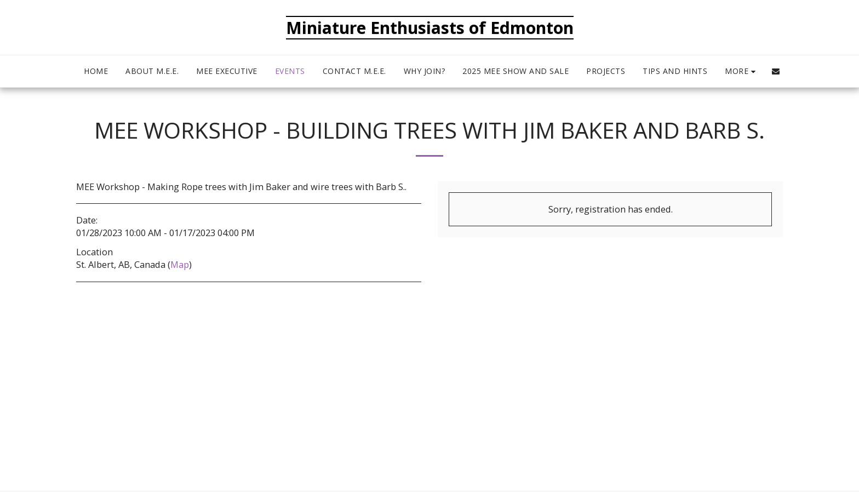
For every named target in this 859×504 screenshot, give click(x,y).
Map (180, 264)
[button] (776, 71)
